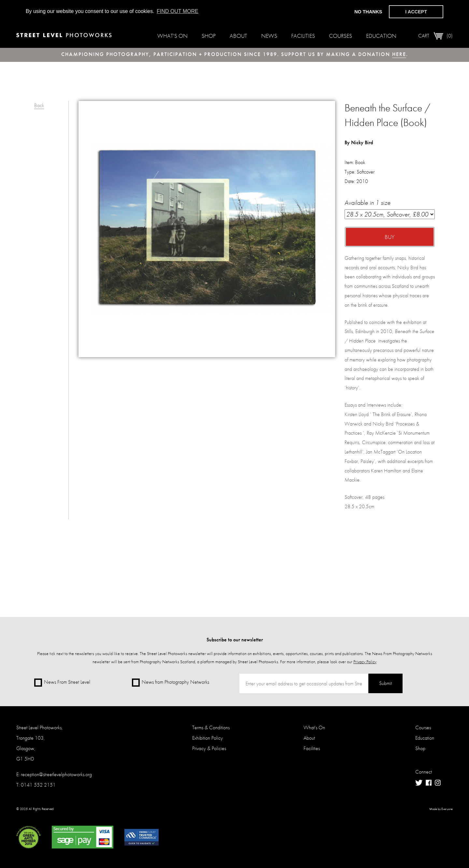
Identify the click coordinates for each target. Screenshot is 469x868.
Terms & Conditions (211, 728)
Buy (390, 237)
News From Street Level (62, 683)
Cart (435, 36)
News (269, 36)
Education (381, 36)
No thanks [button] (368, 12)
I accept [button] (416, 12)
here (399, 54)
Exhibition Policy (207, 738)
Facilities (303, 36)
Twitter (419, 783)
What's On (172, 36)
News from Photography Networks (171, 683)
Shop (209, 36)
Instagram (438, 783)
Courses (341, 36)
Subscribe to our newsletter (235, 640)
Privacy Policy (365, 662)
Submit (385, 683)
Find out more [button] (178, 11)
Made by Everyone (441, 809)
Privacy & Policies (209, 748)
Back (39, 105)
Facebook (429, 783)
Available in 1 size (390, 209)
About (238, 36)
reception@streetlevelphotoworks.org (56, 774)
